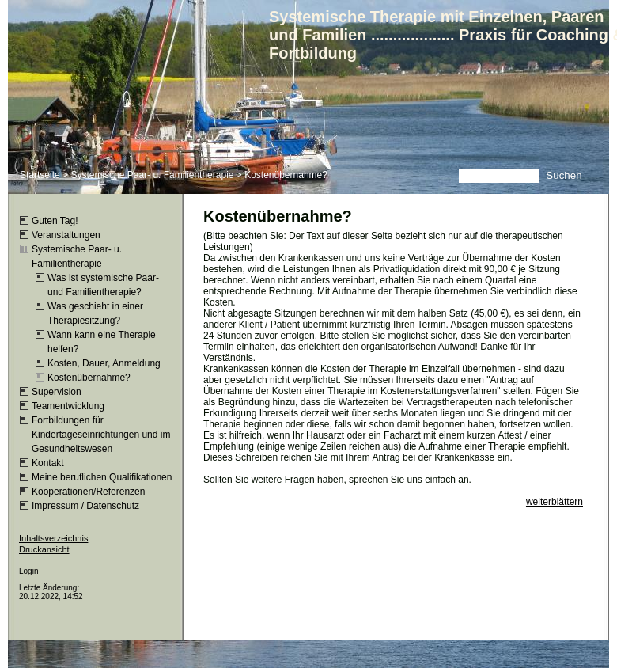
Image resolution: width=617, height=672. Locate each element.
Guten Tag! (55, 221)
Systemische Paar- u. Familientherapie (152, 175)
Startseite (40, 175)
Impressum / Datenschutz (85, 506)
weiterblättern (555, 502)
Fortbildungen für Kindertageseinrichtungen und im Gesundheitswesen (101, 435)
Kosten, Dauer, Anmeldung (104, 363)
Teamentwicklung (68, 406)
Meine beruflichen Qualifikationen (102, 477)
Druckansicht (44, 549)
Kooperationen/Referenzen (88, 492)
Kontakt (48, 463)
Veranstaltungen (66, 235)
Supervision (57, 392)
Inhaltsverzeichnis (53, 538)
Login (28, 571)
